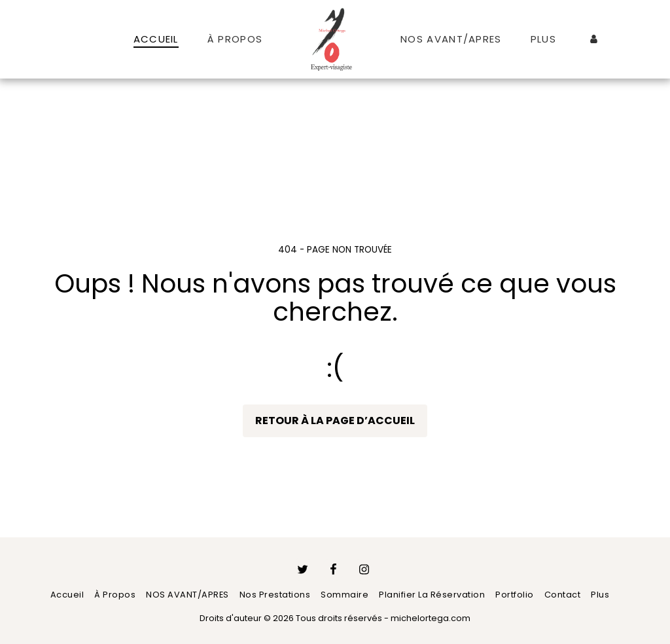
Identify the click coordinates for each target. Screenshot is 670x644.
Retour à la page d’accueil (335, 420)
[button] (614, 39)
